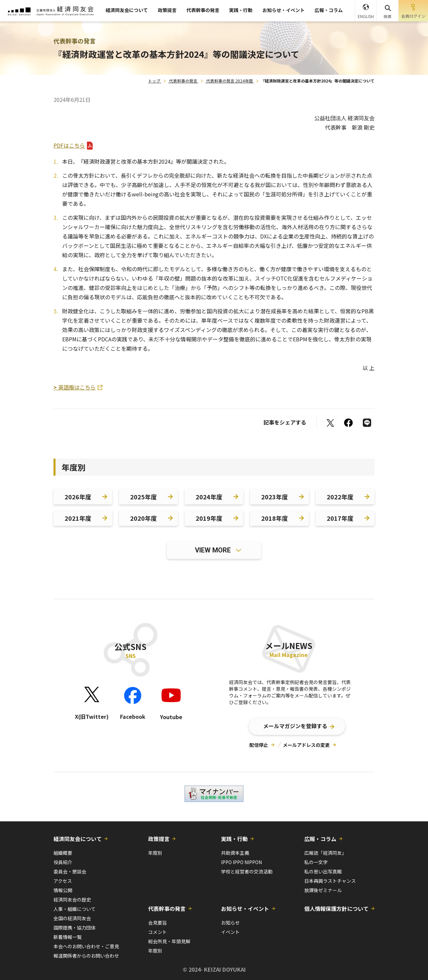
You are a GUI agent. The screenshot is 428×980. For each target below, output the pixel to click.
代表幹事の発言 (203, 10)
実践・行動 (241, 10)
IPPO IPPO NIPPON (241, 862)
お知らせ (230, 923)
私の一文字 (316, 862)
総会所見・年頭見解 (169, 941)
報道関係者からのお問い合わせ (86, 956)
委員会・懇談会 (70, 871)
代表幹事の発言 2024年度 (230, 81)
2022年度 (340, 497)
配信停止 (259, 745)
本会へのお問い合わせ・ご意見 (86, 946)
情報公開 (63, 890)
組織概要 (63, 853)
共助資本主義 (235, 853)
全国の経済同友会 (72, 918)
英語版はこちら (75, 387)
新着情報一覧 (68, 937)
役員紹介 (63, 862)
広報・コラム (329, 10)
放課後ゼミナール (323, 890)
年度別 (155, 853)
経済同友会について (127, 10)
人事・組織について (75, 909)
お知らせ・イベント (284, 10)
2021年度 (78, 518)
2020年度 (143, 518)
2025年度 (143, 497)
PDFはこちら (69, 145)
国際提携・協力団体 (75, 928)
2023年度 (275, 497)
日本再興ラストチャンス (330, 881)
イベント (230, 932)
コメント (157, 932)
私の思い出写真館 (323, 871)
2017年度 (340, 518)
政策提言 (167, 10)
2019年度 (209, 518)
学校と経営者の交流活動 (247, 871)
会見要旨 (157, 923)
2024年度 (209, 497)
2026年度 (78, 497)
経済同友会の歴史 (72, 900)
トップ (154, 81)
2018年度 (275, 518)
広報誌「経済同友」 (325, 853)
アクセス (63, 881)
